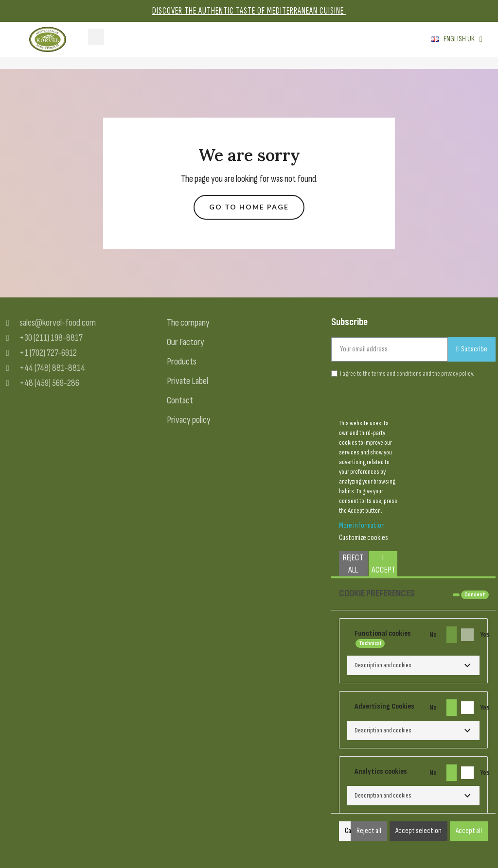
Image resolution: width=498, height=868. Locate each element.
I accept (383, 564)
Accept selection (418, 831)
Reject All (353, 564)
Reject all (369, 831)
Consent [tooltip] (475, 595)
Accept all (469, 831)
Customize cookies (364, 538)
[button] (249, 207)
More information (362, 526)
